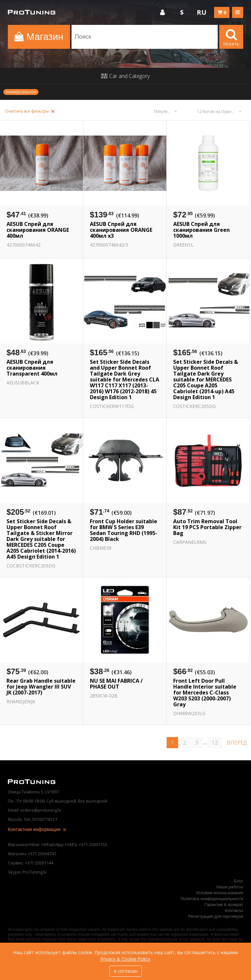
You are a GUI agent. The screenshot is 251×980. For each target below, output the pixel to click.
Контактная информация (37, 829)
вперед (237, 743)
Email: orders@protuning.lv (34, 810)
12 (215, 743)
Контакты (234, 910)
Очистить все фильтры (30, 111)
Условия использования (220, 893)
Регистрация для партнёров (216, 916)
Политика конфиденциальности (212, 899)
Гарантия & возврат (224, 905)
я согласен (126, 971)
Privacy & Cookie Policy (125, 959)
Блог (239, 881)
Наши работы (230, 887)
